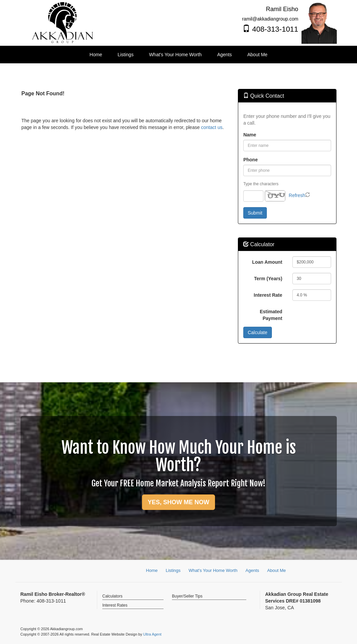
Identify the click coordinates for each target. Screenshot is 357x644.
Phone (251, 160)
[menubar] (178, 55)
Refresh (297, 195)
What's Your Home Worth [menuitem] (175, 55)
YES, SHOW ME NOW (178, 502)
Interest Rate (268, 295)
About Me (277, 570)
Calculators (112, 596)
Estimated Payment (271, 315)
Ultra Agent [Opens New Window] (152, 634)
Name (250, 135)
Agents (252, 570)
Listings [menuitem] (125, 55)
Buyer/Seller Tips (187, 596)
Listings (173, 570)
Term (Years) (268, 279)
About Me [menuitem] (257, 55)
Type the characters (261, 184)
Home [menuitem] (96, 55)
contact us (212, 127)
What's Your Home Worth (213, 570)
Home (152, 570)
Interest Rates (115, 605)
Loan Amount (267, 262)
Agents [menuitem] (224, 55)
